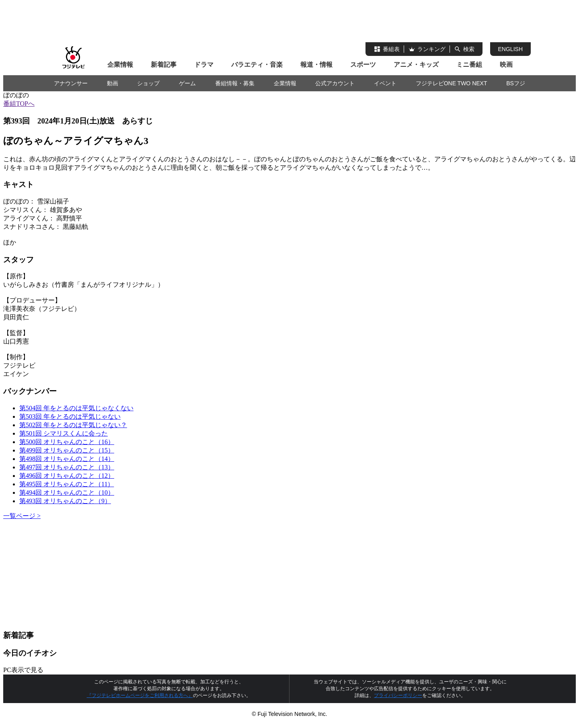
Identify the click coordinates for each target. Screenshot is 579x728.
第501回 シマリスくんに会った (64, 433)
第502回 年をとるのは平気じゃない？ (73, 425)
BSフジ (516, 83)
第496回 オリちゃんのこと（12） (67, 476)
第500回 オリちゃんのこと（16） (67, 442)
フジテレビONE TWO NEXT (452, 83)
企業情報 (120, 65)
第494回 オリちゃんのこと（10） (67, 493)
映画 (506, 65)
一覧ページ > (22, 516)
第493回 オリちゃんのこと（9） (65, 501)
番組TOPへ (19, 104)
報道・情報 (316, 65)
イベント (385, 83)
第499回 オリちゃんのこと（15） (67, 450)
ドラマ (204, 65)
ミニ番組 (469, 65)
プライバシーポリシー (398, 695)
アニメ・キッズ (416, 65)
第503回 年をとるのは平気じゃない (70, 416)
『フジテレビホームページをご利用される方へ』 (140, 695)
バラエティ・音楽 (257, 65)
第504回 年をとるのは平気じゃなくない (76, 408)
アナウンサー (71, 83)
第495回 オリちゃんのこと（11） (67, 484)
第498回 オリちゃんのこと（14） (67, 459)
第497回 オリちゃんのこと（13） (67, 467)
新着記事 (164, 65)
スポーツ (363, 65)
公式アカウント (335, 83)
